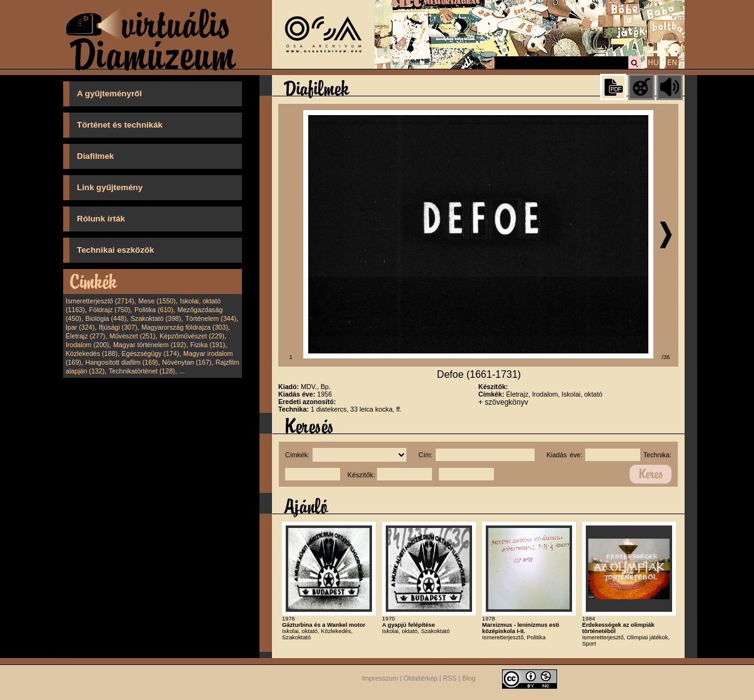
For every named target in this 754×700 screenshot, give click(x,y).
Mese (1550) (157, 301)
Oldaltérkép (420, 679)
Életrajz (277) (85, 336)
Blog (469, 679)
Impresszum (380, 679)
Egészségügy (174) (151, 353)
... (182, 371)
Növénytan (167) (187, 362)
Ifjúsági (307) (118, 327)
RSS (450, 679)
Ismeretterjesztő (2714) (100, 301)
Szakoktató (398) (156, 318)
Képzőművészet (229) (192, 336)
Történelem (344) (211, 318)
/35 (666, 357)
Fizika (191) (208, 345)
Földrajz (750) (109, 310)
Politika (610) (154, 310)
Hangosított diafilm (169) (122, 362)
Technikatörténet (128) (142, 371)
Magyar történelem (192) (150, 345)
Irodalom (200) (87, 345)
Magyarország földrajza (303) (185, 327)
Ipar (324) (80, 327)
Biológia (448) (106, 318)
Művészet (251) (132, 336)
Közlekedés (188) (92, 353)
